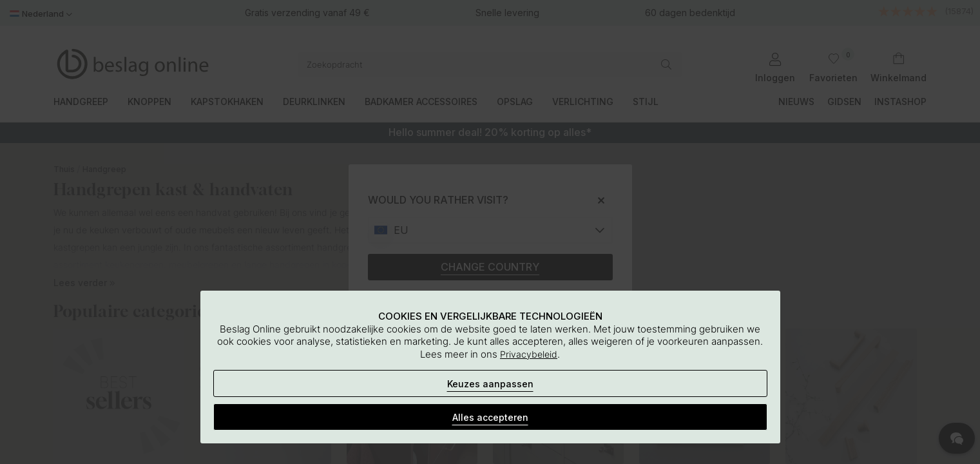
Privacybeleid (529, 354)
